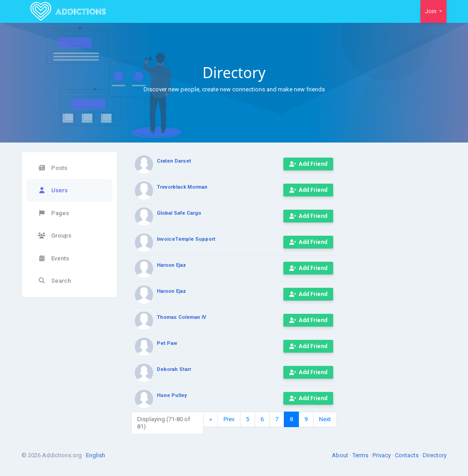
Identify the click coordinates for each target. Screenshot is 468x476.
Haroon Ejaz (171, 265)
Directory (435, 455)
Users (53, 190)
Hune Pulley (172, 395)
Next (325, 419)
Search (54, 281)
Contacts (407, 455)
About (341, 455)
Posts (53, 168)
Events (53, 258)
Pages (53, 213)
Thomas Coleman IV (181, 317)
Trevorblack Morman (182, 187)
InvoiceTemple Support (186, 239)
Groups (55, 235)
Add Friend (308, 164)
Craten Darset (174, 161)
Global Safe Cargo (179, 213)
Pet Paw (167, 343)
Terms (361, 455)
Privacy (382, 455)
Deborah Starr (174, 369)
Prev (229, 419)
